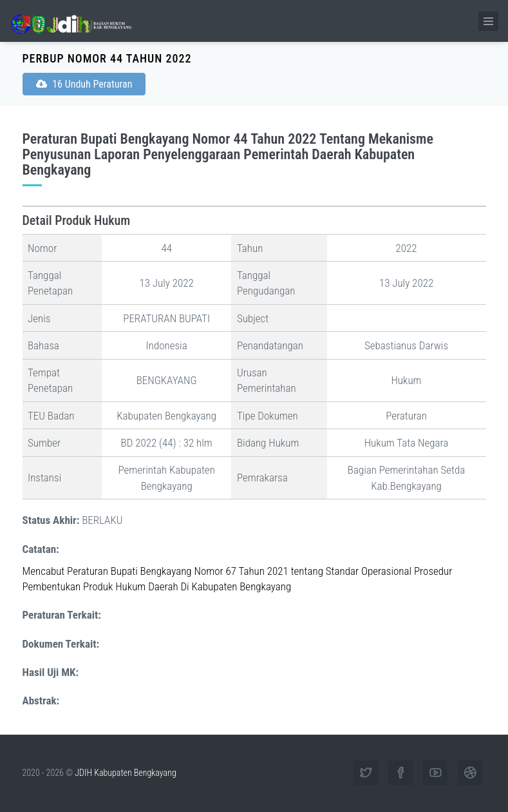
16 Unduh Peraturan (84, 84)
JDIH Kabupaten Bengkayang (125, 773)
